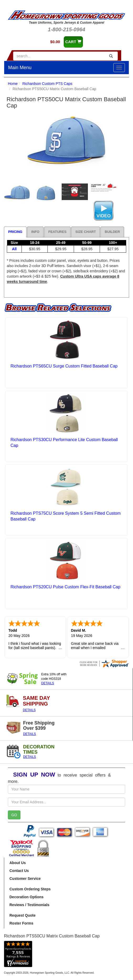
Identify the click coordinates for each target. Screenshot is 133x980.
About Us (18, 863)
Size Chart (86, 232)
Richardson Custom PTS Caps (47, 84)
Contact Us (19, 871)
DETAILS (48, 683)
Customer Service (25, 879)
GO (14, 815)
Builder (112, 232)
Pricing (15, 232)
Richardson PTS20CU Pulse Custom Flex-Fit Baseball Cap (65, 587)
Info (35, 232)
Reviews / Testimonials (29, 905)
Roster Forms (21, 923)
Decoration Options (26, 897)
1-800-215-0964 (66, 29)
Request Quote (23, 915)
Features (57, 232)
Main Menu (20, 68)
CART (73, 42)
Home (13, 84)
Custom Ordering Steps (30, 889)
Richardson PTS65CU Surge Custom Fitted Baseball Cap (64, 366)
